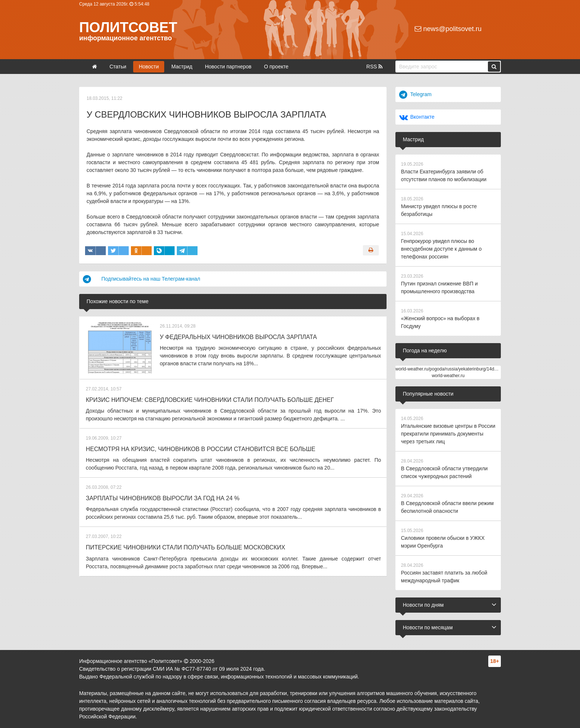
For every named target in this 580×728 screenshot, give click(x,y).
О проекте (276, 67)
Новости (149, 67)
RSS (374, 67)
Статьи (118, 67)
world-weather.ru (448, 376)
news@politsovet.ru (448, 29)
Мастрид (182, 67)
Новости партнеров (228, 67)
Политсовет (128, 27)
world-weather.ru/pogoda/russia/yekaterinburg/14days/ (449, 369)
